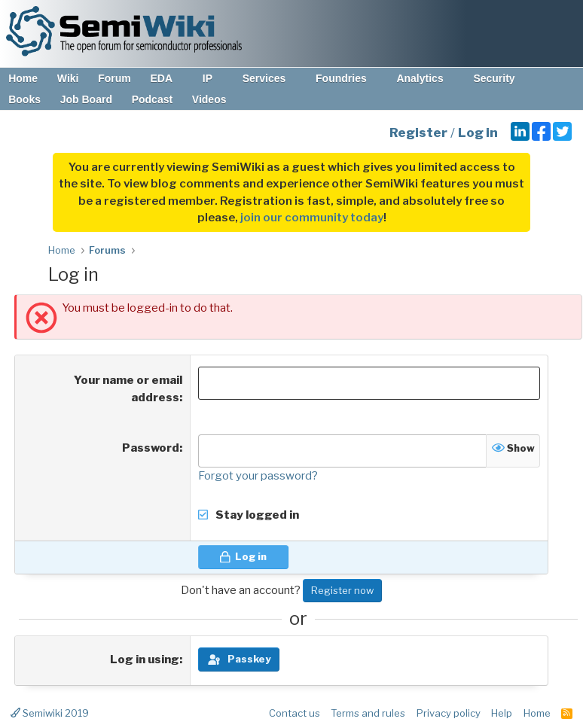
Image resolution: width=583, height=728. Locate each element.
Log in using (145, 659)
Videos (209, 99)
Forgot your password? (258, 476)
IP (215, 78)
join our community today (312, 218)
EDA (168, 78)
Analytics (427, 78)
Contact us (295, 713)
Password (151, 448)
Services (272, 78)
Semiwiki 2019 (50, 713)
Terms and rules (368, 713)
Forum (114, 78)
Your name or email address (128, 389)
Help (502, 713)
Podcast (152, 99)
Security (501, 78)
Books (24, 99)
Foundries (348, 78)
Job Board (86, 99)
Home (23, 78)
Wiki (68, 78)
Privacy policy (449, 713)
